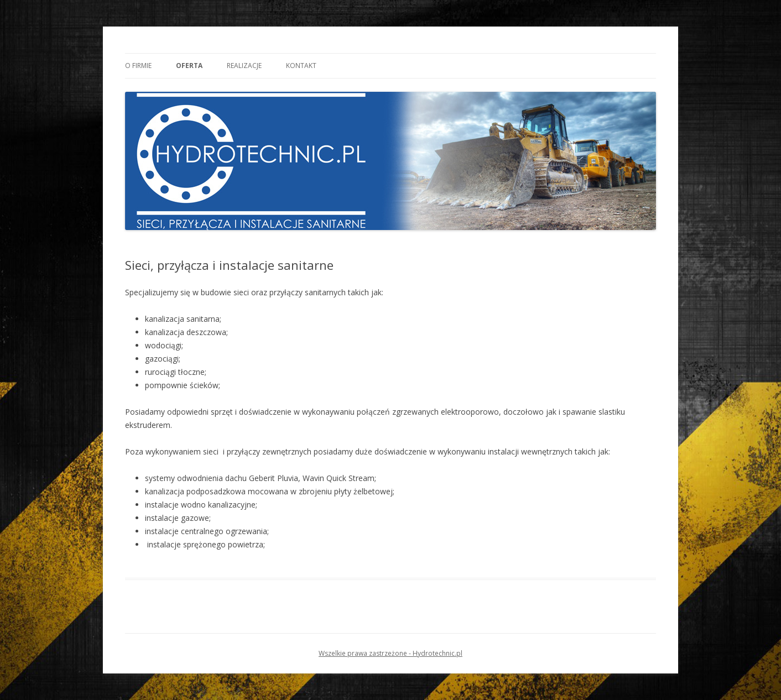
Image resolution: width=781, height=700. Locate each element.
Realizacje (244, 66)
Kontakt (301, 66)
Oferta (189, 66)
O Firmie (138, 66)
